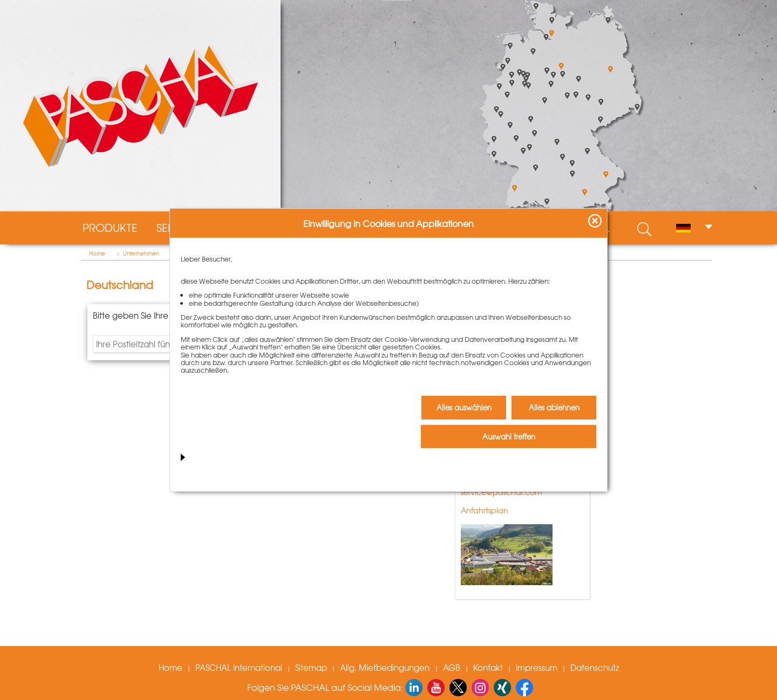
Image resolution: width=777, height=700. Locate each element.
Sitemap (311, 668)
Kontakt (488, 668)
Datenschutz (595, 668)
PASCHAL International (239, 668)
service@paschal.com (501, 492)
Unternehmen (141, 253)
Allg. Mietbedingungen (386, 668)
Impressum (537, 668)
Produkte (110, 228)
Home (97, 253)
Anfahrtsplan (485, 510)
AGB (452, 668)
